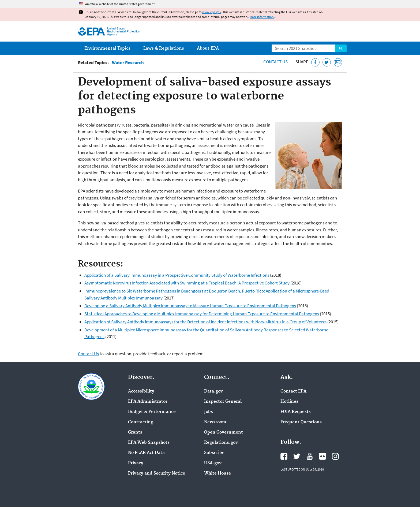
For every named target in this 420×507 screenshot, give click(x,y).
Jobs (209, 412)
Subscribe (214, 453)
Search (341, 48)
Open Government (224, 432)
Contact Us (275, 62)
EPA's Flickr (322, 456)
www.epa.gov (212, 12)
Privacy (136, 463)
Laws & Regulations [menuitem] (164, 48)
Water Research (128, 63)
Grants (135, 432)
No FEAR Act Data (146, 453)
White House (217, 473)
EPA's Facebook (284, 456)
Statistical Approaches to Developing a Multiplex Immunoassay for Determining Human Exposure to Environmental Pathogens (202, 314)
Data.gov (213, 391)
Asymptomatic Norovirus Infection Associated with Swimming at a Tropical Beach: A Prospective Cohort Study (187, 283)
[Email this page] (338, 62)
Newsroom (215, 422)
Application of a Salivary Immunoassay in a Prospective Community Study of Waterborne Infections (177, 275)
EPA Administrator (148, 402)
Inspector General (223, 402)
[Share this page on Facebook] (315, 62)
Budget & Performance (152, 412)
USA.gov (213, 463)
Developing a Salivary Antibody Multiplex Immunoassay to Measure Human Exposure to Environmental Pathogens (190, 306)
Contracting (141, 422)
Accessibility (141, 391)
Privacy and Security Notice (157, 473)
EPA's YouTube (310, 456)
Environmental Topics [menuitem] (107, 48)
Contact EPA (293, 391)
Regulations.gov (221, 443)
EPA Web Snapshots (149, 443)
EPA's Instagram (335, 456)
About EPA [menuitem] (208, 48)
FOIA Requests (296, 412)
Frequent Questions (301, 422)
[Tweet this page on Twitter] (327, 62)
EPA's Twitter (297, 456)
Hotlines (289, 402)
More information (262, 17)
